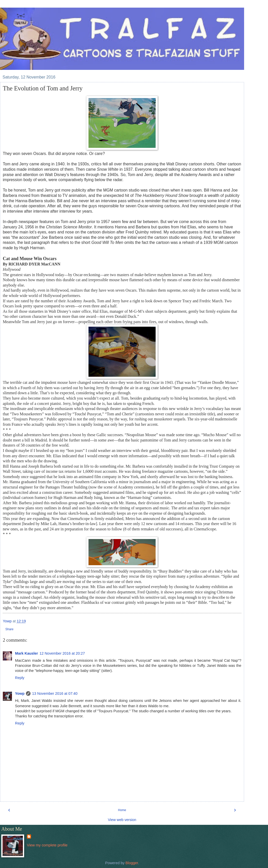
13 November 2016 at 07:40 (55, 693)
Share (9, 629)
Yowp (20, 693)
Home (122, 810)
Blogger (132, 863)
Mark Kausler (26, 653)
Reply (20, 678)
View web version (122, 820)
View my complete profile (47, 845)
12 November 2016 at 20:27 (62, 653)
